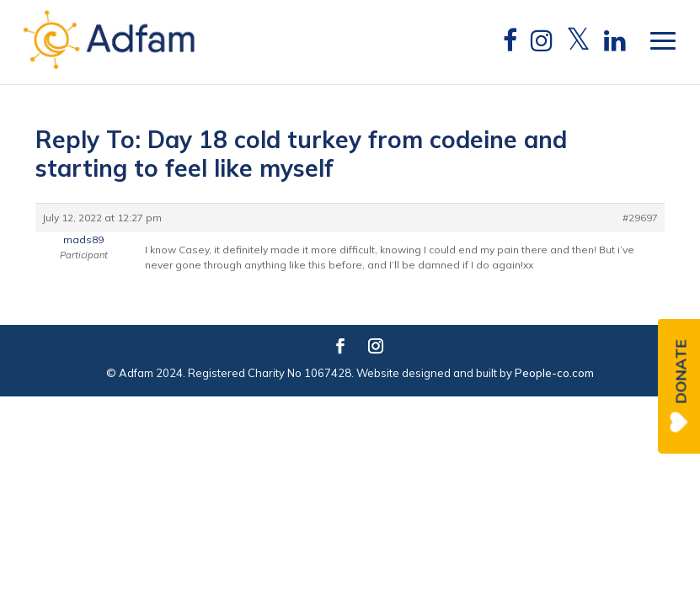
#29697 (640, 218)
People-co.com (554, 373)
